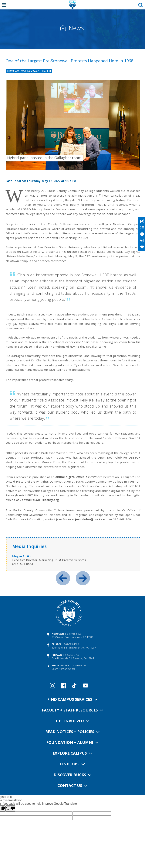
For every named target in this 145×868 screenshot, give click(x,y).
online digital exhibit (71, 477)
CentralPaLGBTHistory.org (39, 500)
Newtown (58, 634)
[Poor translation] (10, 808)
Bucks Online (60, 665)
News (76, 28)
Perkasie (57, 655)
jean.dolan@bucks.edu (92, 519)
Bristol (57, 644)
